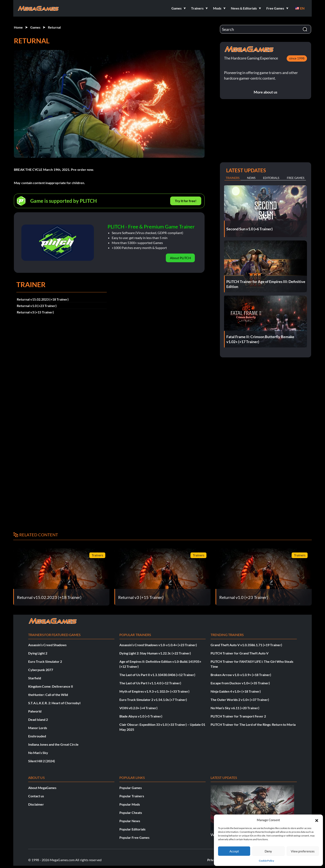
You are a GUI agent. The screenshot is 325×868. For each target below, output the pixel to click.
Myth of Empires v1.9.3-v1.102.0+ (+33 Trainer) (154, 691)
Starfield (35, 678)
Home (18, 27)
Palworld (35, 711)
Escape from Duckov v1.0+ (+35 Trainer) (240, 683)
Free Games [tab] (296, 178)
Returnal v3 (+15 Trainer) (35, 312)
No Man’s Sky (38, 753)
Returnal (54, 27)
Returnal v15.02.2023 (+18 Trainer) (43, 299)
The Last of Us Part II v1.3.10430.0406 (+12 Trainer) (157, 675)
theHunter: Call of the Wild (48, 695)
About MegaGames (42, 788)
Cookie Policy (266, 861)
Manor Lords (38, 728)
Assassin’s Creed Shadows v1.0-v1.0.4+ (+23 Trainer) (158, 645)
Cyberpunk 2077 (41, 670)
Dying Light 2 (38, 653)
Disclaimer (36, 804)
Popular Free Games (134, 837)
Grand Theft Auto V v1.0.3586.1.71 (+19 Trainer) (246, 645)
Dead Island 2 (38, 719)
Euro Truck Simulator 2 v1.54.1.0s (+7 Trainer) (153, 700)
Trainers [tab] (233, 178)
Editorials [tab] (271, 178)
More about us (266, 92)
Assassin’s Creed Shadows (47, 645)
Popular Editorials (132, 829)
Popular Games (131, 788)
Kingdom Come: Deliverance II (51, 686)
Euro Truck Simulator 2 (45, 661)
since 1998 (297, 58)
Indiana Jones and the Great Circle (53, 744)
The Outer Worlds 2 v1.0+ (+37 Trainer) (240, 700)
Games (35, 27)
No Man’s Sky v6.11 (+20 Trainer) (235, 708)
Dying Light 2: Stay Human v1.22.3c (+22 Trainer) (155, 653)
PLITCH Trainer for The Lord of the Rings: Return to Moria (253, 724)
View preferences (303, 851)
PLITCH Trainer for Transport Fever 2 (238, 716)
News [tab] (251, 178)
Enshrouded (37, 736)
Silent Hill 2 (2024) (42, 761)
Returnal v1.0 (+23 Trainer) (37, 306)
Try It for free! (186, 201)
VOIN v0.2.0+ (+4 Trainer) (138, 708)
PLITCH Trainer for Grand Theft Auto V (240, 653)
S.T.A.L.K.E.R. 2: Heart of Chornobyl (54, 703)
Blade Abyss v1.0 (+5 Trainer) (141, 716)
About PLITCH (180, 258)
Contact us (36, 796)
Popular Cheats (131, 813)
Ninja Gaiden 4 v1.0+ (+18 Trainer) (236, 691)
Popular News (130, 821)
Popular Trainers (132, 796)
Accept (234, 851)
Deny (268, 851)
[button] (317, 820)
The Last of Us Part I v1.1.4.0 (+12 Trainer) (150, 683)
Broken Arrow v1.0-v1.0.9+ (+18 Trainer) (241, 675)
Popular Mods (130, 804)
